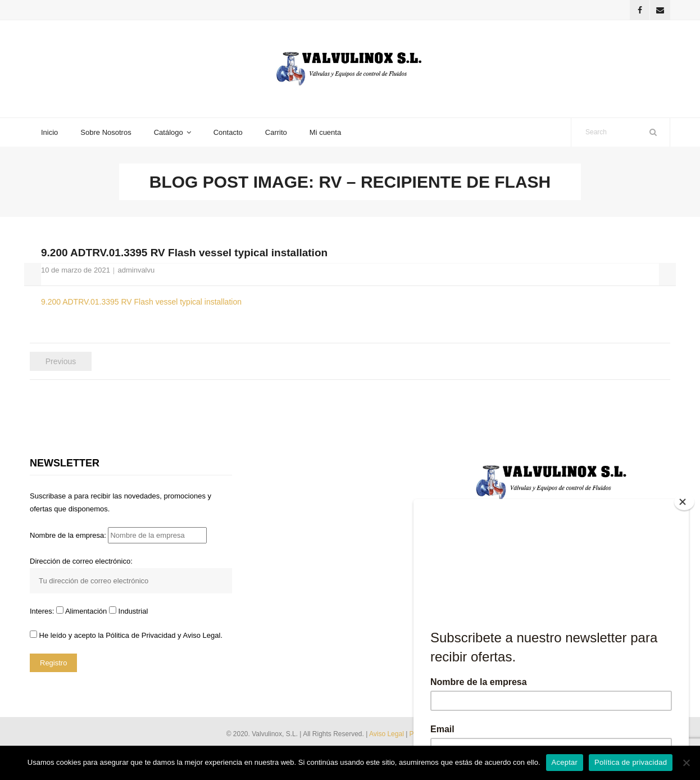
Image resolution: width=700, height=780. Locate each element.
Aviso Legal (387, 734)
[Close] (684, 502)
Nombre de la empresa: (118, 535)
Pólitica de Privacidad (140, 635)
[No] (686, 763)
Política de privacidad (631, 762)
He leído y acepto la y (126, 635)
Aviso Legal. (203, 635)
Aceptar (565, 762)
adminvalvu (136, 270)
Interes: (43, 611)
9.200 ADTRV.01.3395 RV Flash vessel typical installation (141, 302)
